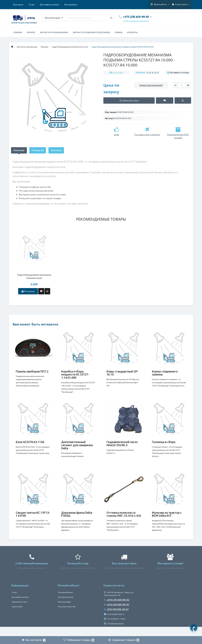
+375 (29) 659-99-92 (117, 609)
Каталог (31, 32)
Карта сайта (17, 616)
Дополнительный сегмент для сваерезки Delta (77, 448)
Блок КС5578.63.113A (30, 445)
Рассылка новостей (67, 616)
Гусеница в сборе (164, 445)
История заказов (66, 606)
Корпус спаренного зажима (165, 373)
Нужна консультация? (151, 85)
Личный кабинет (65, 602)
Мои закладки (64, 611)
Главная (18, 32)
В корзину (28, 291)
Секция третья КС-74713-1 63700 (33, 520)
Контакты (73, 4)
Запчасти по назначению (54, 32)
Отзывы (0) (38, 150)
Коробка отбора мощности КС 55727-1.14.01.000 (75, 375)
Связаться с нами (19, 611)
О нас (16, 4)
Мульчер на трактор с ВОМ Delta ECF (167, 520)
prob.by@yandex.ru (114, 623)
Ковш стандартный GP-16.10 (122, 373)
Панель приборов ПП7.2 (32, 371)
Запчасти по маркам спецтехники (91, 32)
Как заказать (56, 4)
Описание (19, 150)
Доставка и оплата (34, 4)
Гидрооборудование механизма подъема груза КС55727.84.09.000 (34, 276)
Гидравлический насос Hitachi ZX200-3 (122, 447)
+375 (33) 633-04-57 (116, 619)
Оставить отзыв (179, 72)
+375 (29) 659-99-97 (117, 614)
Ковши (119, 32)
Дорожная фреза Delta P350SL (77, 520)
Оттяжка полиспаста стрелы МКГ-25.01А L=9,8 (124, 520)
